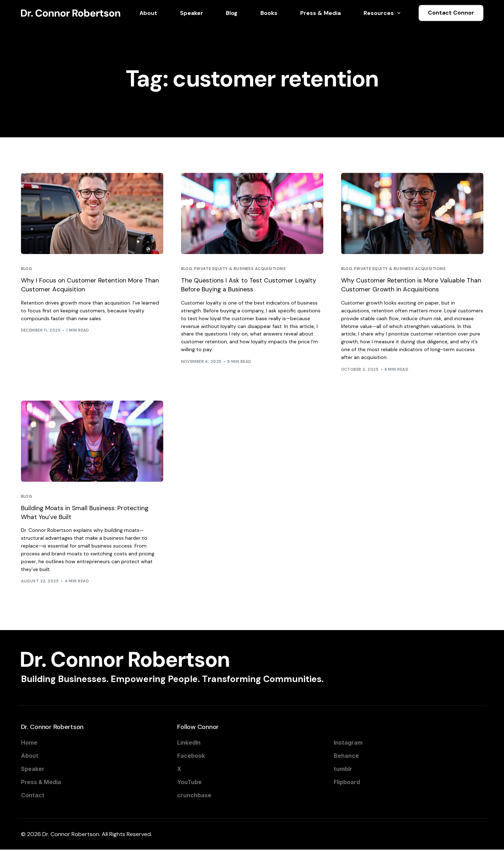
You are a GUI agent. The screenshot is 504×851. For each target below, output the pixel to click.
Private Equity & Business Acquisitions (240, 269)
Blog (27, 269)
